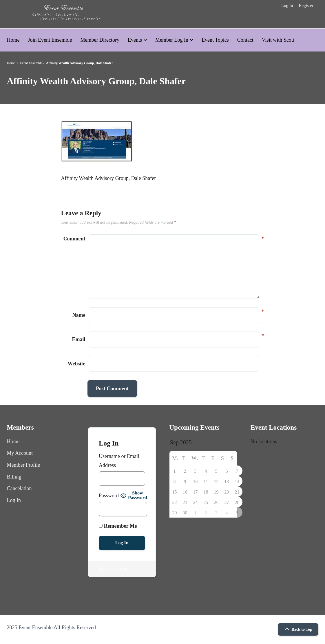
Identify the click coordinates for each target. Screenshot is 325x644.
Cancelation (19, 488)
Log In (287, 5)
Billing (14, 477)
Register (306, 5)
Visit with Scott (278, 40)
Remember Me (118, 526)
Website (77, 364)
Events (135, 40)
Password (109, 496)
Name (79, 314)
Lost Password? (115, 569)
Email (79, 339)
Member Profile (23, 465)
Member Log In (172, 40)
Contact (245, 40)
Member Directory (100, 40)
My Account (20, 453)
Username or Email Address (119, 461)
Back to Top (298, 629)
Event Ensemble (31, 63)
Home (13, 40)
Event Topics (215, 40)
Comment (74, 239)
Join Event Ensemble (50, 40)
